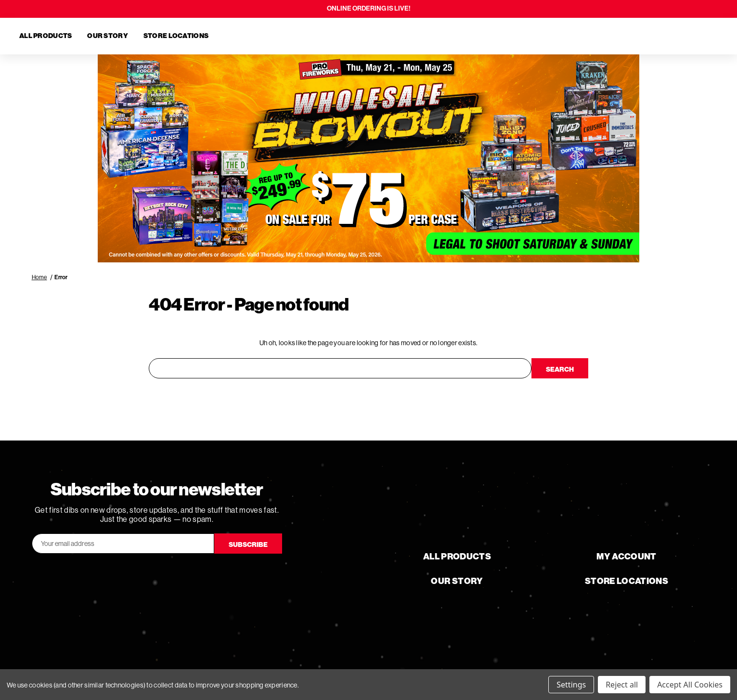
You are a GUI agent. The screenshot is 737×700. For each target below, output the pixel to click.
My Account (627, 557)
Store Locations (176, 36)
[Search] (662, 36)
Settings (571, 685)
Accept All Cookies (690, 685)
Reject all (622, 685)
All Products (45, 36)
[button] (369, 158)
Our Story (108, 36)
